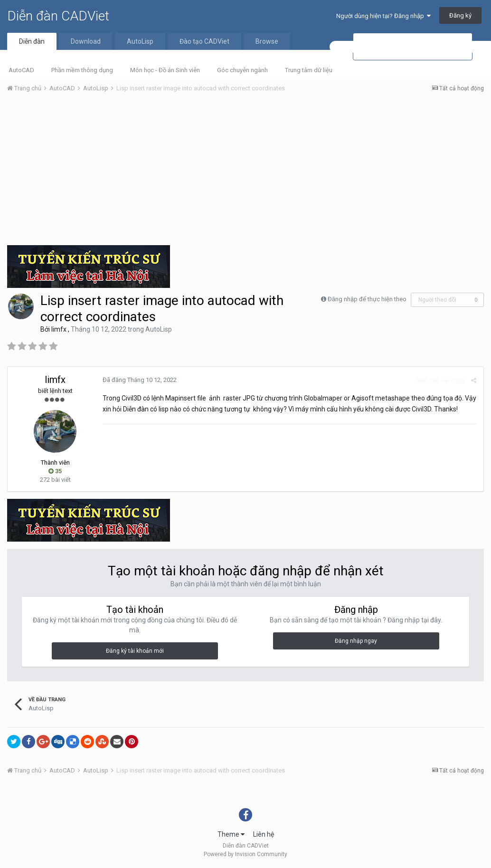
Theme (231, 834)
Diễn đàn (32, 41)
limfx (59, 329)
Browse (267, 41)
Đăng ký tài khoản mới (135, 651)
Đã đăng (140, 380)
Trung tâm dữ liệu (309, 70)
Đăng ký (460, 15)
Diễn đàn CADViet (58, 16)
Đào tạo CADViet (204, 41)
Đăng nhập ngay (356, 641)
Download (86, 41)
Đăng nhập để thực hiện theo (367, 299)
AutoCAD (21, 70)
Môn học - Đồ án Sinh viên (165, 70)
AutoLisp (140, 41)
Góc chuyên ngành (242, 70)
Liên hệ (264, 834)
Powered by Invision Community (245, 854)
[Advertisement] (245, 172)
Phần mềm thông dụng (82, 70)
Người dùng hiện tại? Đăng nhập (383, 16)
